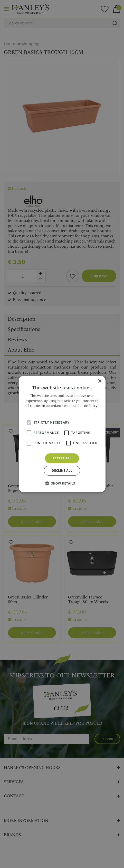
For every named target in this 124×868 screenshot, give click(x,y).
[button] (62, 483)
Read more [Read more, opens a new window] (62, 411)
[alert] (62, 434)
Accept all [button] (62, 458)
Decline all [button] (62, 471)
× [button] (100, 381)
